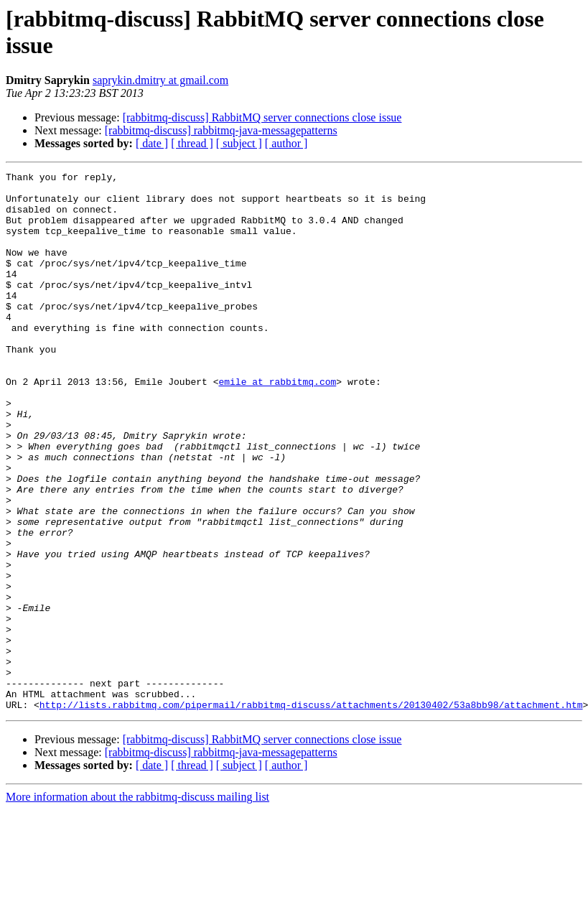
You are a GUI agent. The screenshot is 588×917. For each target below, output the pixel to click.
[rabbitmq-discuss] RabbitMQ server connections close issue (262, 117)
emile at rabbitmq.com (277, 424)
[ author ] (286, 143)
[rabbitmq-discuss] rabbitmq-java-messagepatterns (221, 130)
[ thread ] (192, 143)
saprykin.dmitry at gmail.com (160, 80)
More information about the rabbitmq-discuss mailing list (137, 904)
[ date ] (152, 143)
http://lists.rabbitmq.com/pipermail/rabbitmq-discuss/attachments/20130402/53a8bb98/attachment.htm (311, 812)
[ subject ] (239, 143)
